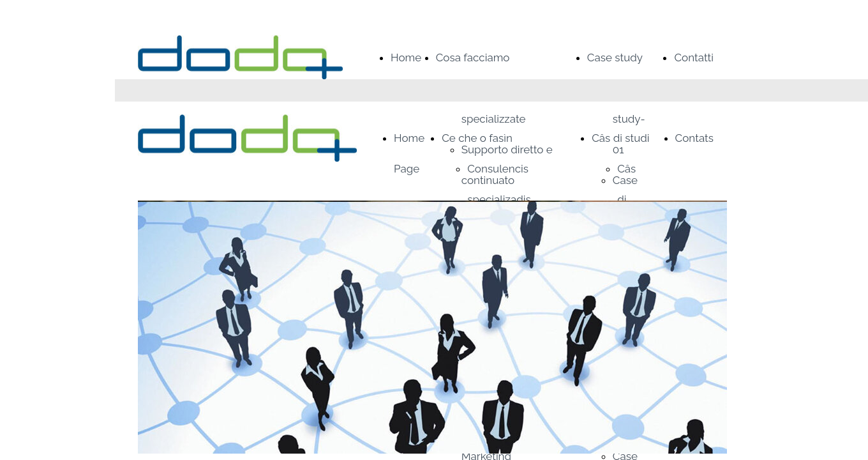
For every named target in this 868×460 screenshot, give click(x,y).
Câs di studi (620, 138)
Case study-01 (629, 119)
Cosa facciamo (473, 57)
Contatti (694, 57)
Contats (694, 138)
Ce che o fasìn (477, 138)
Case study (615, 57)
